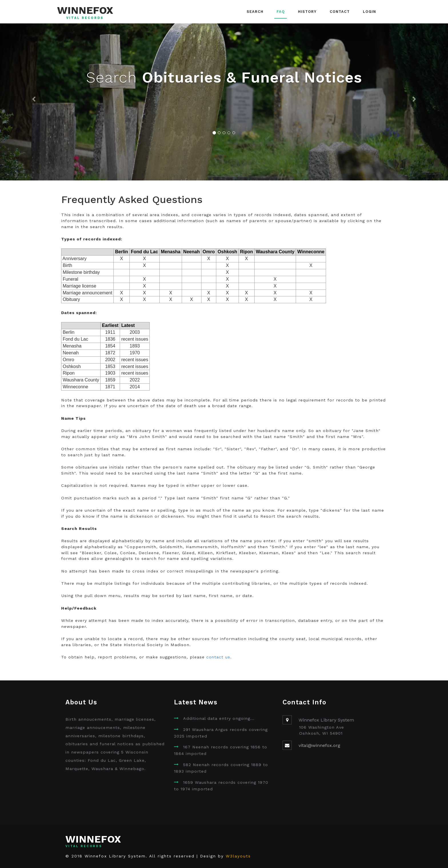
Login (369, 12)
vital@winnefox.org (319, 745)
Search (255, 12)
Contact (340, 12)
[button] (34, 102)
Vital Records (85, 18)
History (307, 12)
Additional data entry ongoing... (219, 718)
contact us (218, 657)
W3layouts (238, 856)
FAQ (281, 12)
